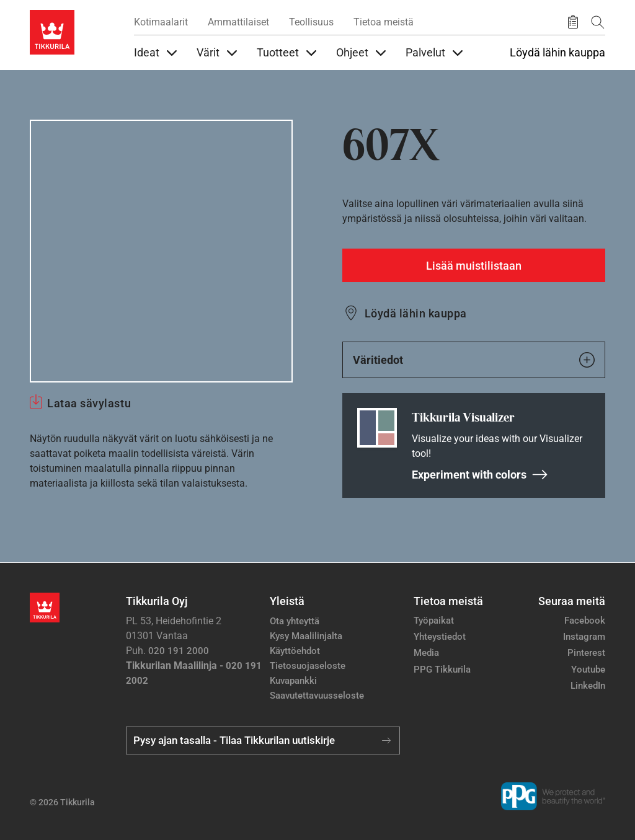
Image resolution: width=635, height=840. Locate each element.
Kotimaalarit (161, 22)
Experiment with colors (480, 475)
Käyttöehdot (295, 651)
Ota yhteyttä (295, 621)
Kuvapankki (293, 681)
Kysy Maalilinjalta (306, 636)
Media (426, 653)
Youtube (588, 670)
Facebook (585, 621)
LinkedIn (588, 686)
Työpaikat (434, 621)
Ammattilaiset (238, 22)
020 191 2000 (179, 651)
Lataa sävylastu (89, 403)
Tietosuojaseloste (308, 666)
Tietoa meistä (384, 22)
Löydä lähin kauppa (557, 53)
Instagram (584, 637)
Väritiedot (474, 360)
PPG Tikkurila (442, 670)
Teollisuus (311, 22)
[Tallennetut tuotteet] (573, 22)
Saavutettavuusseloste (317, 696)
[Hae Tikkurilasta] (598, 22)
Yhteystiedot (440, 637)
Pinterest (586, 653)
